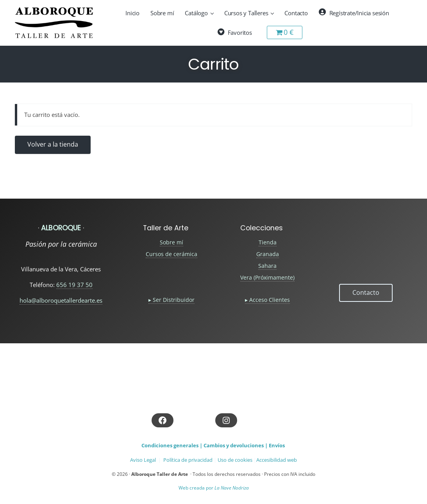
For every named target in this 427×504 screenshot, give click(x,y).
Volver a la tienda (53, 144)
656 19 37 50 (74, 285)
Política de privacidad (188, 460)
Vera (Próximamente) (267, 277)
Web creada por (214, 488)
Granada (268, 254)
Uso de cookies (235, 460)
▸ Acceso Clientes (267, 300)
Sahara (267, 266)
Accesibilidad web (277, 460)
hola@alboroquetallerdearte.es (61, 300)
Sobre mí (172, 242)
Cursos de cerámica (172, 254)
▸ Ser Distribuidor (172, 300)
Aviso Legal (143, 460)
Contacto (366, 292)
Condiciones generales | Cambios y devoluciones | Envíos (213, 445)
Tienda (268, 242)
